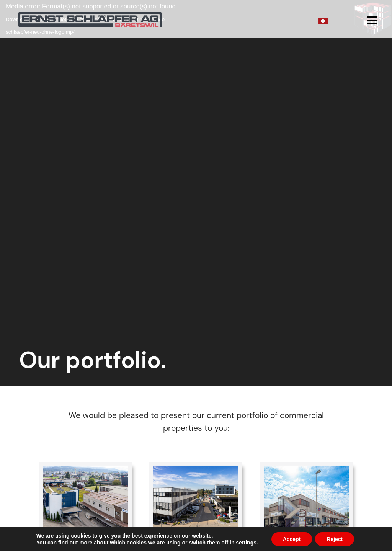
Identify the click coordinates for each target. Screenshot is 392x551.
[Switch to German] (323, 21)
